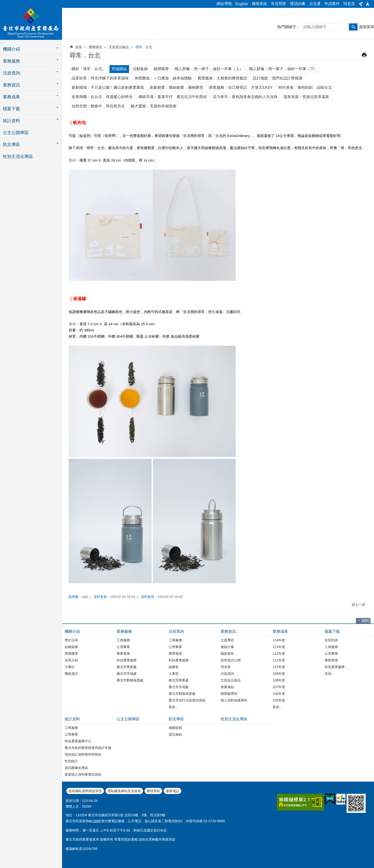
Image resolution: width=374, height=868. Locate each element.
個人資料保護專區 (234, 700)
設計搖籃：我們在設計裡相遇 (278, 78)
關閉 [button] (365, 621)
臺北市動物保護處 (130, 680)
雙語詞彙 (298, 4)
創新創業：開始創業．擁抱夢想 (177, 87)
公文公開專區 (16, 133)
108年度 (279, 680)
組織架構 (71, 647)
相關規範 (175, 728)
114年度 (279, 640)
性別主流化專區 (18, 157)
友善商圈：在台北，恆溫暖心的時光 (102, 97)
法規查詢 (176, 631)
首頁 (79, 47)
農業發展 (123, 654)
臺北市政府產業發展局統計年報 (88, 748)
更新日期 (72, 801)
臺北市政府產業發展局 (31, 23)
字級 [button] (368, 4)
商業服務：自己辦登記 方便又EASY (241, 87)
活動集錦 (140, 69)
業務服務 (124, 631)
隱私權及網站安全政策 (124, 791)
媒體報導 (161, 69)
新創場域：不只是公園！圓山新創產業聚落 (108, 87)
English (242, 4)
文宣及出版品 (119, 47)
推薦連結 (227, 687)
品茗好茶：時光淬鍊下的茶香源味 (100, 78)
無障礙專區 (229, 694)
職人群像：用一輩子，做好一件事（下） (283, 69)
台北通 (315, 4)
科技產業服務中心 (78, 741)
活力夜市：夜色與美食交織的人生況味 (245, 97)
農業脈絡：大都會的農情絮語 (222, 78)
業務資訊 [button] (11, 85)
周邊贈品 (119, 69)
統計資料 (72, 719)
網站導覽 (224, 4)
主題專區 (227, 640)
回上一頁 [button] (358, 605)
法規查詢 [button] (11, 73)
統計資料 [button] (11, 121)
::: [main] (70, 46)
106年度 (279, 694)
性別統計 (71, 761)
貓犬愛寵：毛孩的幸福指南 (154, 106)
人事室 (174, 674)
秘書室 (174, 667)
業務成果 (280, 631)
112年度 (279, 654)
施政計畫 (227, 647)
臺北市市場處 (127, 674)
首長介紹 (71, 660)
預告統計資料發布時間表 (83, 754)
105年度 (279, 700)
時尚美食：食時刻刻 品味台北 (305, 87)
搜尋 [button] (353, 27)
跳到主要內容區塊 (3, 3)
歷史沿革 (71, 640)
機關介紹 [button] (11, 49)
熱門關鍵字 (287, 27)
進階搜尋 (366, 27)
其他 (328, 674)
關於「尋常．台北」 (89, 69)
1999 (96, 821)
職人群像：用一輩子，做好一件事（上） (209, 69)
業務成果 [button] (11, 97)
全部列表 (331, 640)
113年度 (279, 647)
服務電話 (172, 791)
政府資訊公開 (231, 660)
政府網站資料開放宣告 (85, 791)
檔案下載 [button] (11, 109)
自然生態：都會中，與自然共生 (98, 106)
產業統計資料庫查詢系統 (83, 774)
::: (5, 3)
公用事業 (123, 647)
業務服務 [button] (11, 61)
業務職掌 (71, 654)
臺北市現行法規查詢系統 (187, 700)
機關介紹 (72, 631)
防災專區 (176, 719)
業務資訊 (95, 47)
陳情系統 (260, 4)
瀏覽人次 (72, 806)
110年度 (279, 667)
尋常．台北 (144, 47)
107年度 (279, 687)
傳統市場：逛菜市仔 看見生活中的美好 (173, 97)
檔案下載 (332, 631)
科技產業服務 (127, 660)
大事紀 (70, 667)
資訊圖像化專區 (76, 768)
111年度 (279, 660)
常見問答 (279, 4)
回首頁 (349, 4)
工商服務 (123, 640)
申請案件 (332, 4)
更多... (173, 707)
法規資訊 (227, 674)
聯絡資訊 (71, 674)
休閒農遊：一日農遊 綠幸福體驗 (163, 78)
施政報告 (227, 654)
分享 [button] (361, 4)
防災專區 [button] (11, 145)
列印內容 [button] (364, 55)
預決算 (226, 667)
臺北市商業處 (127, 667)
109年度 (279, 674)
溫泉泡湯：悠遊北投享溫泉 (306, 97)
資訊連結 (175, 734)
